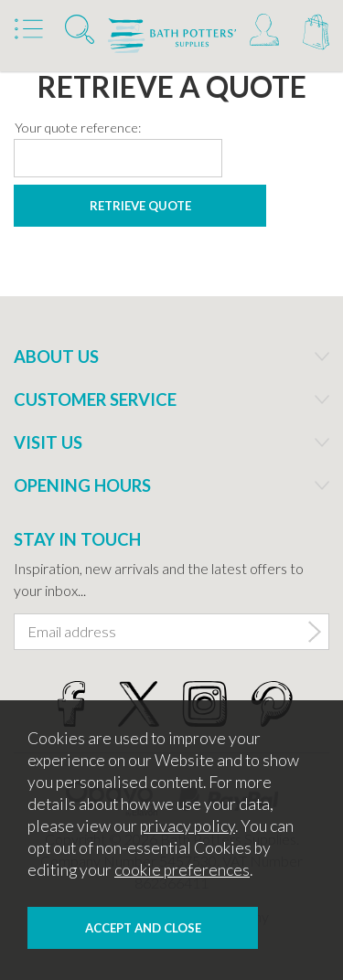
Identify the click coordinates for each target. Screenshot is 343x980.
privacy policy (188, 826)
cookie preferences (182, 870)
